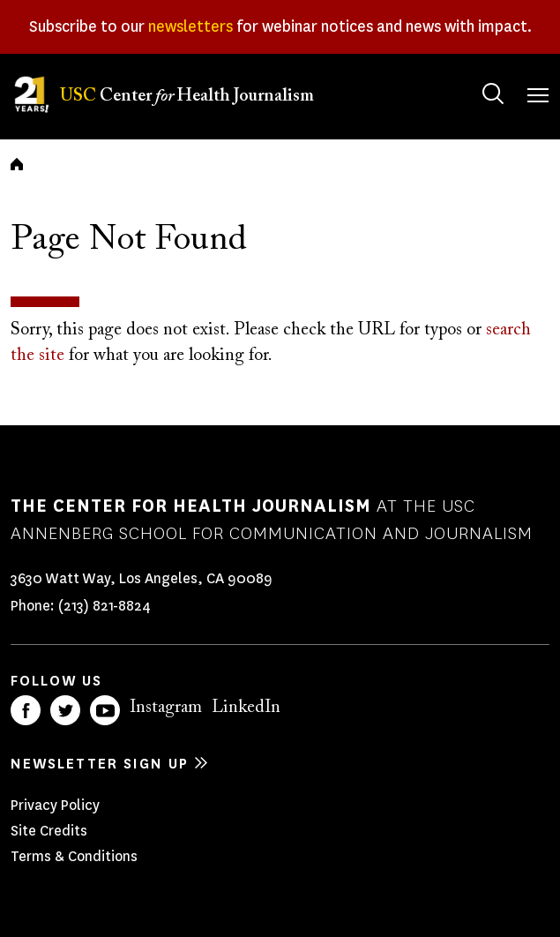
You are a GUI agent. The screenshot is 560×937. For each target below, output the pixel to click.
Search (476, 76)
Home (17, 164)
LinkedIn (246, 708)
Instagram (166, 708)
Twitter (65, 710)
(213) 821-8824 (105, 606)
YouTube (105, 710)
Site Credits (49, 831)
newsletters (190, 26)
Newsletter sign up (100, 764)
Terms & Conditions (74, 856)
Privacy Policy (55, 805)
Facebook (26, 710)
